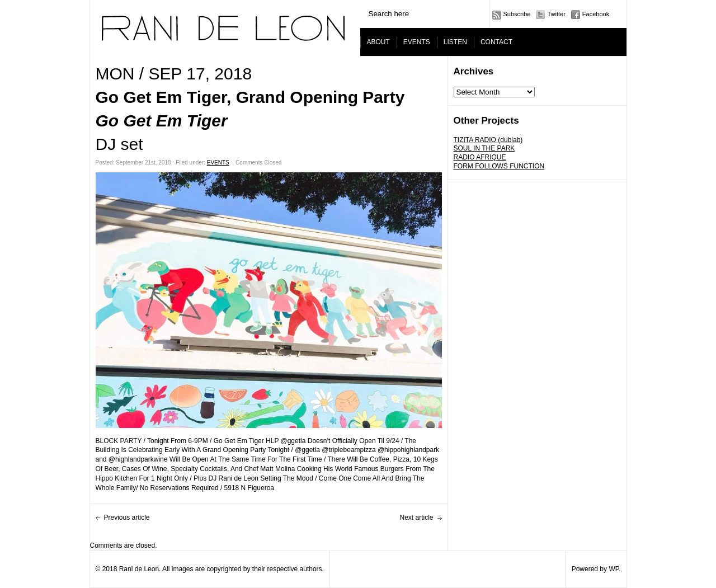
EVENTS (417, 42)
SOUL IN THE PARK (484, 148)
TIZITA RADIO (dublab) (488, 140)
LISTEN (455, 42)
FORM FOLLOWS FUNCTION (499, 166)
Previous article (127, 518)
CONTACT (496, 42)
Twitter (556, 14)
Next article (416, 518)
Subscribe (517, 14)
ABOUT (378, 42)
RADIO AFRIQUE (480, 157)
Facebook (596, 14)
